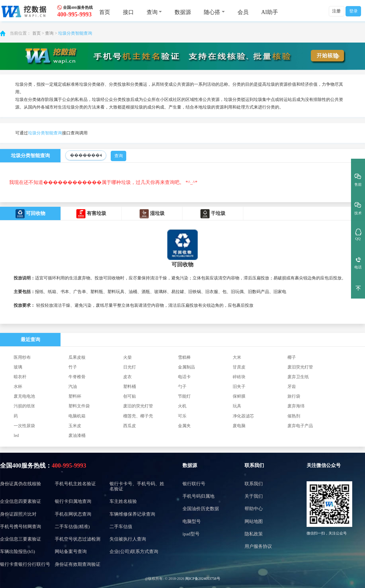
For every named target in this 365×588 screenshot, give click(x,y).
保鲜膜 (239, 396)
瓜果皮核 (77, 357)
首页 (105, 12)
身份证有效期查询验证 (78, 564)
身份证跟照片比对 (18, 514)
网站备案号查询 (71, 552)
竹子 (73, 367)
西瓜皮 (130, 426)
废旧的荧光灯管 (138, 406)
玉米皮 (75, 426)
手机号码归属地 (198, 496)
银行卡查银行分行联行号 (25, 564)
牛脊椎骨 (77, 377)
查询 (49, 33)
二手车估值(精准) (72, 527)
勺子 (182, 387)
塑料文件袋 (79, 406)
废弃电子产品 (300, 426)
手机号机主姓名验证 (75, 484)
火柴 (127, 357)
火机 (182, 406)
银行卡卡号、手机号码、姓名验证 (137, 486)
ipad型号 (191, 534)
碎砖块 (239, 377)
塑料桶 (130, 387)
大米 (237, 357)
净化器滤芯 (243, 416)
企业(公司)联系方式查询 (134, 552)
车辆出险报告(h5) (17, 552)
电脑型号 (192, 521)
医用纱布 (22, 357)
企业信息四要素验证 (21, 501)
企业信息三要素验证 (21, 539)
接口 (128, 12)
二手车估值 (121, 527)
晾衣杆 (20, 377)
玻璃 (18, 367)
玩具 (237, 406)
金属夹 (184, 426)
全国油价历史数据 (201, 509)
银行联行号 (194, 484)
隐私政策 (254, 534)
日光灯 (130, 367)
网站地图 (254, 521)
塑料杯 (75, 396)
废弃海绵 (296, 406)
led (16, 436)
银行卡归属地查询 (73, 501)
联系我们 (254, 465)
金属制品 (186, 367)
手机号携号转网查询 (21, 527)
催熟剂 (294, 416)
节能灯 (184, 396)
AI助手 (270, 12)
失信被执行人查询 (128, 539)
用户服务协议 (258, 546)
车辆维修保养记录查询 (132, 514)
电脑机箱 (77, 416)
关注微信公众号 (324, 465)
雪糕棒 (184, 357)
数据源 (183, 12)
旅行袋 (294, 396)
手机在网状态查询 (73, 514)
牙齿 (292, 387)
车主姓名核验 (123, 501)
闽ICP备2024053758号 (203, 579)
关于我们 (254, 496)
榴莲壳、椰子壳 (138, 416)
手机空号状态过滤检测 (78, 539)
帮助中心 (254, 509)
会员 (243, 12)
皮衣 (127, 377)
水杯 (18, 387)
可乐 (182, 416)
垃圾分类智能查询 (75, 33)
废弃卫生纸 (298, 377)
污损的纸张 (24, 406)
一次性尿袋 (24, 426)
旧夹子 (239, 387)
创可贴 (130, 396)
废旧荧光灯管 (300, 367)
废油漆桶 (77, 436)
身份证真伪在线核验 (21, 484)
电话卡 (184, 377)
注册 (336, 11)
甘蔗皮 (239, 367)
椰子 (292, 357)
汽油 (73, 387)
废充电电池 (24, 396)
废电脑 (239, 426)
